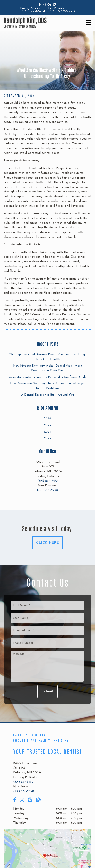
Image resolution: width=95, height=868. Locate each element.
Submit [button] (47, 691)
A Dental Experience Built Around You (47, 395)
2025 (48, 425)
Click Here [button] (47, 543)
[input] (47, 606)
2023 (48, 438)
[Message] (47, 666)
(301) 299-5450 (33, 11)
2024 (48, 432)
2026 (47, 419)
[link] (40, 5)
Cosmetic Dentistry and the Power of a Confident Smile (47, 377)
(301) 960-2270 (61, 11)
